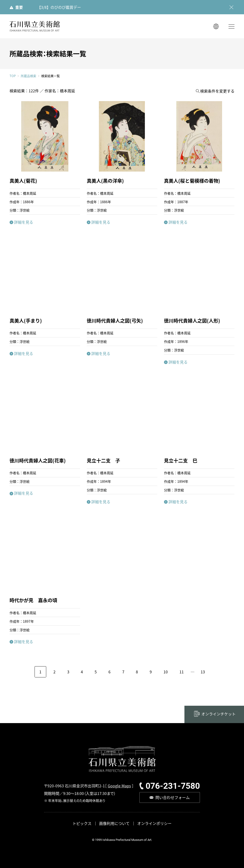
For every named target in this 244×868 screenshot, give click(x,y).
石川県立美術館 (35, 26)
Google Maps (119, 786)
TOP (13, 76)
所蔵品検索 (28, 76)
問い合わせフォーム (173, 797)
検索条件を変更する (217, 91)
